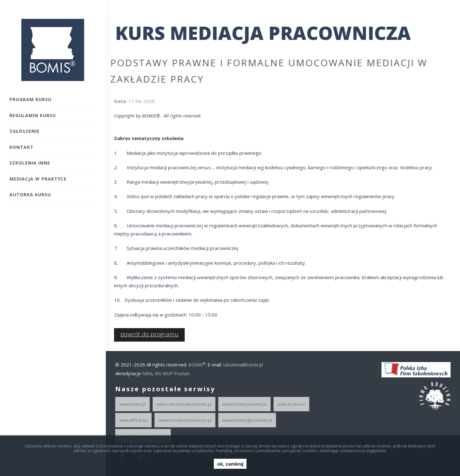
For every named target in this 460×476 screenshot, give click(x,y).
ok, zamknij (230, 464)
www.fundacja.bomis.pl (244, 404)
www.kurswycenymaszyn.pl (185, 420)
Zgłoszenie (24, 131)
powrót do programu (146, 334)
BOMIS (197, 365)
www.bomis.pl (133, 404)
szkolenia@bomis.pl (243, 365)
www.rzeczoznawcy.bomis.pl (184, 404)
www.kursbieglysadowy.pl (247, 420)
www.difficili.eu (133, 420)
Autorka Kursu (30, 195)
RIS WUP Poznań (172, 373)
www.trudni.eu (291, 404)
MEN (147, 373)
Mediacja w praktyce (38, 179)
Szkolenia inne (30, 163)
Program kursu (30, 99)
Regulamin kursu (33, 115)
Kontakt (22, 147)
